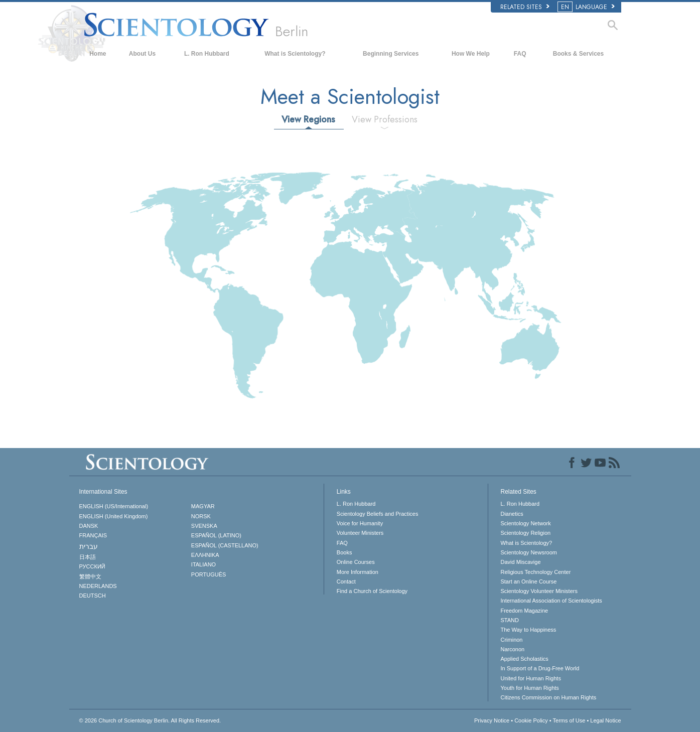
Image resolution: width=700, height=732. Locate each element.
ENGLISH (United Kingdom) (114, 516)
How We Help (471, 54)
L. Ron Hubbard (207, 54)
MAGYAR (203, 506)
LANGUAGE (587, 7)
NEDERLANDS (98, 586)
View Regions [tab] (308, 119)
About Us (142, 54)
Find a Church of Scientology (372, 591)
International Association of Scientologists (551, 601)
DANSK (89, 526)
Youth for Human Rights (529, 688)
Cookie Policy (531, 720)
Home (98, 54)
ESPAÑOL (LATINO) (216, 535)
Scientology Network (525, 523)
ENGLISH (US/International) (114, 506)
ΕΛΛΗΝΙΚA (205, 555)
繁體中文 (90, 576)
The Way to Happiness (528, 630)
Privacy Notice (492, 720)
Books (344, 552)
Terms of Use (569, 720)
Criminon (511, 640)
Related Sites (525, 7)
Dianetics (512, 514)
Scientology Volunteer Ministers (539, 591)
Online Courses (356, 562)
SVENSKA (204, 526)
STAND (509, 620)
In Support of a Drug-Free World (540, 668)
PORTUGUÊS (208, 574)
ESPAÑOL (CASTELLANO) (225, 545)
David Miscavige (520, 562)
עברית (89, 546)
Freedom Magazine (524, 611)
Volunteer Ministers (360, 533)
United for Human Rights (530, 678)
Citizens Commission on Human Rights (548, 697)
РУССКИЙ (92, 566)
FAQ (520, 54)
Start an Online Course (528, 581)
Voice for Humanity (360, 523)
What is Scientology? (295, 54)
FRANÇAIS (93, 535)
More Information (358, 572)
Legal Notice (605, 720)
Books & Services (578, 54)
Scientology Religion (525, 533)
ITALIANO (203, 564)
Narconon (512, 649)
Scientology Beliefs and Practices (378, 514)
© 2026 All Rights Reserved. (150, 720)
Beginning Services (391, 54)
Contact (346, 581)
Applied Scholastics (524, 659)
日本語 (88, 557)
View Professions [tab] (385, 119)
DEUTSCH (93, 596)
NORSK (201, 516)
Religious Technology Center (535, 572)
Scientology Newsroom (529, 552)
